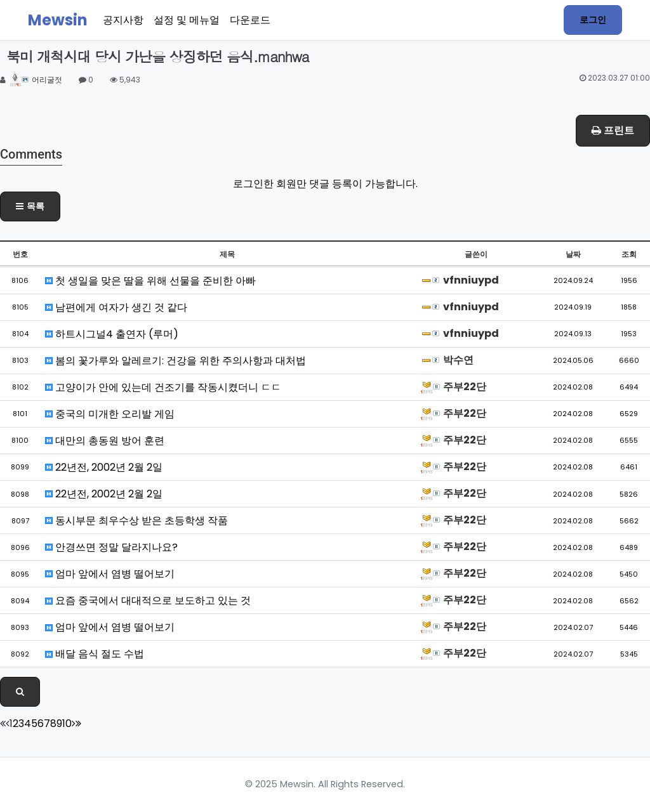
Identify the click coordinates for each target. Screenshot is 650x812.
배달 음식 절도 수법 (95, 654)
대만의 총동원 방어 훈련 (105, 441)
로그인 (593, 20)
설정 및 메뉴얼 (187, 20)
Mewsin (58, 20)
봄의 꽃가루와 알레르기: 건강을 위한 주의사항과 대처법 (176, 361)
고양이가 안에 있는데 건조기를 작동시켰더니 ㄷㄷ (163, 387)
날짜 (573, 254)
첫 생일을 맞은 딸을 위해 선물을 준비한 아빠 (150, 281)
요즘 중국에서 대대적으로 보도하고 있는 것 (148, 600)
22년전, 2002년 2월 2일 (104, 467)
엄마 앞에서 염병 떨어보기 (110, 574)
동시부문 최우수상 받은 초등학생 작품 (136, 521)
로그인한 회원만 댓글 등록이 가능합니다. (325, 184)
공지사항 (123, 20)
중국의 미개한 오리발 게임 (110, 414)
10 (67, 724)
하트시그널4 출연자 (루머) (112, 334)
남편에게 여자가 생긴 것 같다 (116, 307)
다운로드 (250, 20)
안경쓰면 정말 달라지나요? (111, 547)
